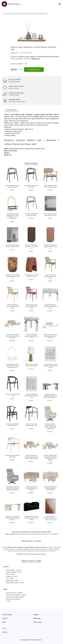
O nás (4, 628)
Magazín (36, 615)
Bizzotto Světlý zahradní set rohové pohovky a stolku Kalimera (50, 488)
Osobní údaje (37, 622)
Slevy (4, 622)
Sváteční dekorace (39, 534)
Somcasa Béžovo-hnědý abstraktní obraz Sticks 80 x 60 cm (50, 366)
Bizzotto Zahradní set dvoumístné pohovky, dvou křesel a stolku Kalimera (31, 457)
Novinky (5, 618)
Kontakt (5, 632)
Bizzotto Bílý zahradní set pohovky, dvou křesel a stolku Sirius (50, 336)
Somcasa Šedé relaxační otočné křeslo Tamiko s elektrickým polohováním (13, 488)
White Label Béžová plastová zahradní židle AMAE (13, 306)
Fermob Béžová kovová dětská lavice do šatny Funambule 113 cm (13, 366)
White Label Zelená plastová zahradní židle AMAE (50, 276)
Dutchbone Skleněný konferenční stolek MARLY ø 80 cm (50, 306)
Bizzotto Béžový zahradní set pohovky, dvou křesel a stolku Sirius (13, 336)
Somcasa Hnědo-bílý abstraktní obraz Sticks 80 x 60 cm (31, 396)
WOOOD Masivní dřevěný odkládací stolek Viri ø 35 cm (13, 276)
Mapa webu (37, 618)
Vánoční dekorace (53, 534)
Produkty (9, 14)
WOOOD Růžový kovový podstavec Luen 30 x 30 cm (50, 247)
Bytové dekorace (29, 534)
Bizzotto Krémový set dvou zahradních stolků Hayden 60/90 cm (13, 518)
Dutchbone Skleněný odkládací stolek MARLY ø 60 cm (31, 336)
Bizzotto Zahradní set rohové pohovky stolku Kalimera (31, 488)
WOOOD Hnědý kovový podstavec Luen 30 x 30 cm (32, 247)
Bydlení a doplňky (15, 14)
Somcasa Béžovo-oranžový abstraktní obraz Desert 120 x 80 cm (50, 518)
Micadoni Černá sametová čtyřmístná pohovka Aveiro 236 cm (32, 518)
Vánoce (46, 534)
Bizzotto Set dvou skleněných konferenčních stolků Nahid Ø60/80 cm (50, 396)
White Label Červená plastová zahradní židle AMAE (31, 306)
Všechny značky (7, 615)
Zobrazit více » (36, 59)
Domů (5, 14)
